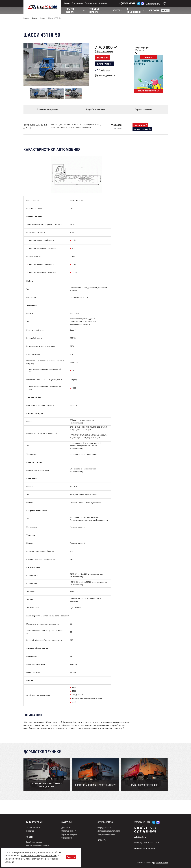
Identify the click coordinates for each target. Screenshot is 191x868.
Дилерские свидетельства (109, 831)
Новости (102, 841)
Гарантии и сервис (91, 3)
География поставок (106, 835)
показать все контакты (144, 848)
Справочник (103, 3)
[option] (56, 65)
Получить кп (103, 58)
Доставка (67, 3)
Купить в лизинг (104, 64)
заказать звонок (153, 4)
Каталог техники (33, 828)
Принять (71, 857)
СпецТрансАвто (42, 7)
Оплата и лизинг (77, 3)
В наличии (30, 831)
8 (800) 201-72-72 (127, 3)
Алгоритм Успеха (162, 863)
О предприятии (104, 828)
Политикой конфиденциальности (39, 856)
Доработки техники (34, 842)
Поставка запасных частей (37, 846)
